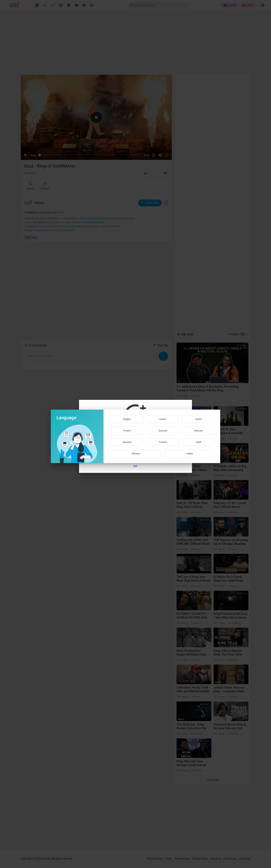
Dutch (199, 419)
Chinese (136, 454)
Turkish (163, 442)
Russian (199, 431)
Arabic (163, 419)
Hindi (198, 442)
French (127, 431)
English (127, 419)
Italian (190, 454)
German (163, 431)
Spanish (127, 442)
